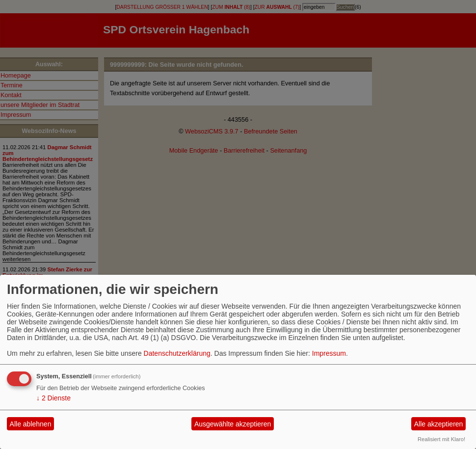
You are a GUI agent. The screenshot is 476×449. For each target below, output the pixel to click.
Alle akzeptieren (439, 424)
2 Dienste (53, 398)
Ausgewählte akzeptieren (233, 424)
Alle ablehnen (31, 424)
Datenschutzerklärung (177, 353)
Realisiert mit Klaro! (441, 439)
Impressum (329, 353)
